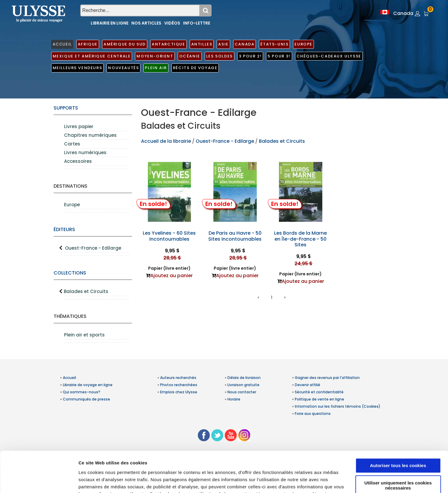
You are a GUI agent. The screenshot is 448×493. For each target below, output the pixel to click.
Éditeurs (64, 229)
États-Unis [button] (274, 44)
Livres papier (79, 126)
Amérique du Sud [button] (125, 44)
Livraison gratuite (243, 385)
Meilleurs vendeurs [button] (78, 68)
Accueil (69, 378)
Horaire (234, 399)
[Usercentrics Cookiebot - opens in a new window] (39, 481)
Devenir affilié (307, 385)
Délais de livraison (244, 378)
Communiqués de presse (86, 399)
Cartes (72, 144)
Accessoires (78, 161)
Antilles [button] (202, 44)
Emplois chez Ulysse (179, 392)
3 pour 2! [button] (250, 56)
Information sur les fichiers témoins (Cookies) (338, 406)
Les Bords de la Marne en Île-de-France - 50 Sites (300, 239)
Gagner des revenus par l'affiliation (327, 378)
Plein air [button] (156, 68)
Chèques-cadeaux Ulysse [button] (329, 56)
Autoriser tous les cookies (398, 429)
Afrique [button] (88, 44)
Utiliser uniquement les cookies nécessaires (398, 449)
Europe (72, 205)
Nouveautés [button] (123, 68)
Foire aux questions (313, 414)
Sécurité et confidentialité (319, 392)
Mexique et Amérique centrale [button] (92, 56)
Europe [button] (303, 44)
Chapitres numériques (90, 135)
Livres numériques (85, 153)
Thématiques (70, 316)
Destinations (70, 186)
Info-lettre (197, 23)
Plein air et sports (84, 335)
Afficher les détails (99, 481)
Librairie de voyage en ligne (88, 385)
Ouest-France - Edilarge (93, 248)
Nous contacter (242, 392)
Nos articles (146, 23)
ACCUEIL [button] (62, 44)
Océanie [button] (190, 56)
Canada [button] (245, 44)
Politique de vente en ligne (319, 399)
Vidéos (172, 23)
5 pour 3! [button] (279, 56)
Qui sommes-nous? (82, 392)
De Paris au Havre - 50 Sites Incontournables (235, 236)
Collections (70, 273)
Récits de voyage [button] (195, 68)
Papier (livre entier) (169, 268)
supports (66, 108)
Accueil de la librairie (166, 141)
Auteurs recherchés (178, 378)
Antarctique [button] (168, 44)
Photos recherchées (179, 385)
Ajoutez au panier (171, 276)
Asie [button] (223, 44)
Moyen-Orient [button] (155, 56)
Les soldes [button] (220, 56)
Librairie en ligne (110, 23)
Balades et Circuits (86, 291)
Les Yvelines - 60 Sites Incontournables (169, 236)
